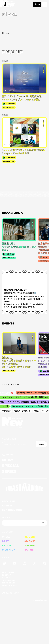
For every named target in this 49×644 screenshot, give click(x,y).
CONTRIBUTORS (12, 510)
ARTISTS (7, 506)
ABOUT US (9, 501)
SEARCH (6, 518)
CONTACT (6, 575)
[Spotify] (4, 564)
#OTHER (30, 550)
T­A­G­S (10, 384)
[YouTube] (14, 564)
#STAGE (30, 545)
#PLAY (6, 537)
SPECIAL (11, 466)
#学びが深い (7, 411)
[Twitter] (35, 564)
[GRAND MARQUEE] (24, 487)
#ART (5, 541)
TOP (3, 384)
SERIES (9, 471)
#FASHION (9, 550)
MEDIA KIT (7, 578)
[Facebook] (45, 564)
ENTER (41, 444)
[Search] (24, 523)
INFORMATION (9, 580)
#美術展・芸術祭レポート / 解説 (27, 411)
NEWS (8, 460)
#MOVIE (30, 541)
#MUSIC (30, 537)
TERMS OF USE (9, 583)
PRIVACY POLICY (10, 585)
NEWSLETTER (9, 439)
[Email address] (19, 444)
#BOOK (7, 545)
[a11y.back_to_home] (7, 4)
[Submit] (44, 523)
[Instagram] (25, 564)
